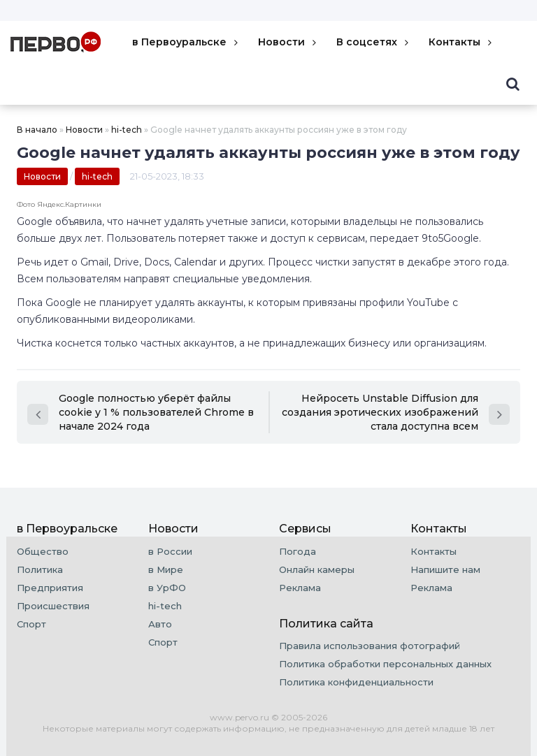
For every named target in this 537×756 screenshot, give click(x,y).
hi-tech (127, 130)
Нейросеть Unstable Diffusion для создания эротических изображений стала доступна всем (396, 412)
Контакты (461, 42)
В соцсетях (374, 42)
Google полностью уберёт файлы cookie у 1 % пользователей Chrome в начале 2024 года (141, 412)
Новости (288, 42)
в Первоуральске (186, 42)
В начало (37, 130)
